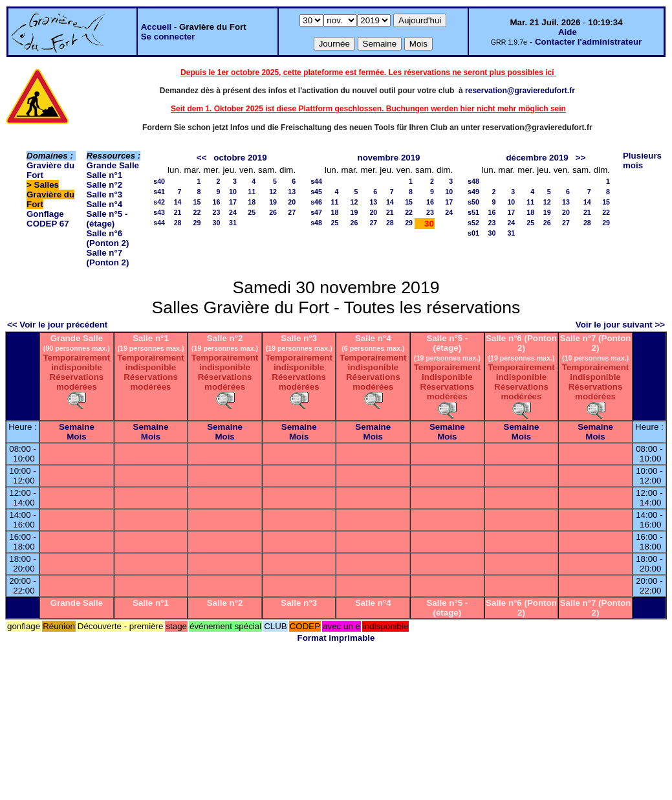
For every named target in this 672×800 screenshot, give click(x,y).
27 (292, 212)
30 (217, 223)
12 (273, 192)
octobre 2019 (240, 158)
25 (252, 212)
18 (252, 202)
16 (217, 202)
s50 (473, 202)
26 (273, 212)
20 (292, 202)
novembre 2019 (388, 158)
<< (202, 158)
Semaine (77, 427)
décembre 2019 (537, 158)
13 (292, 192)
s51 (473, 212)
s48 (316, 223)
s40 (159, 181)
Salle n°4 (105, 204)
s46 (316, 202)
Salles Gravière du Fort (50, 194)
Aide (568, 32)
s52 (473, 223)
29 (197, 223)
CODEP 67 (48, 224)
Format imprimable (336, 638)
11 (252, 192)
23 (217, 212)
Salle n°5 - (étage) (107, 219)
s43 (159, 212)
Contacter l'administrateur (588, 42)
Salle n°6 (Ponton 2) (108, 238)
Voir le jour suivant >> (620, 325)
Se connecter (168, 37)
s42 (159, 202)
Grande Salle (113, 165)
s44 (159, 223)
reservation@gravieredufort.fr (520, 91)
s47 (316, 212)
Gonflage (45, 214)
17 (233, 202)
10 (233, 192)
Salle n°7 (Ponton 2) (108, 258)
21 (178, 212)
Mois (76, 437)
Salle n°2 (105, 185)
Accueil (156, 27)
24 (233, 212)
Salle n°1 (105, 175)
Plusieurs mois (642, 161)
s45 (316, 192)
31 (233, 223)
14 (178, 202)
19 (273, 202)
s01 (473, 233)
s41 (159, 192)
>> (581, 158)
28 (178, 223)
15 (197, 202)
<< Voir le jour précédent (57, 325)
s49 (473, 192)
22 (197, 212)
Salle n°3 (105, 194)
